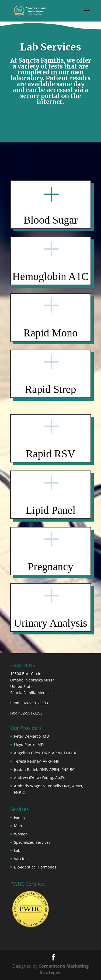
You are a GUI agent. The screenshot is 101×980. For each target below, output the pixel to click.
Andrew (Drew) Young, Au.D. (39, 778)
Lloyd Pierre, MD (29, 744)
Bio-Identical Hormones (35, 867)
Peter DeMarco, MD (32, 736)
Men (18, 826)
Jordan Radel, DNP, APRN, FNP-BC (44, 769)
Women (21, 834)
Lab (17, 850)
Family (20, 817)
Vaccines (22, 859)
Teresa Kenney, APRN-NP (37, 761)
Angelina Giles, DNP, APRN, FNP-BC (46, 753)
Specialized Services (32, 842)
